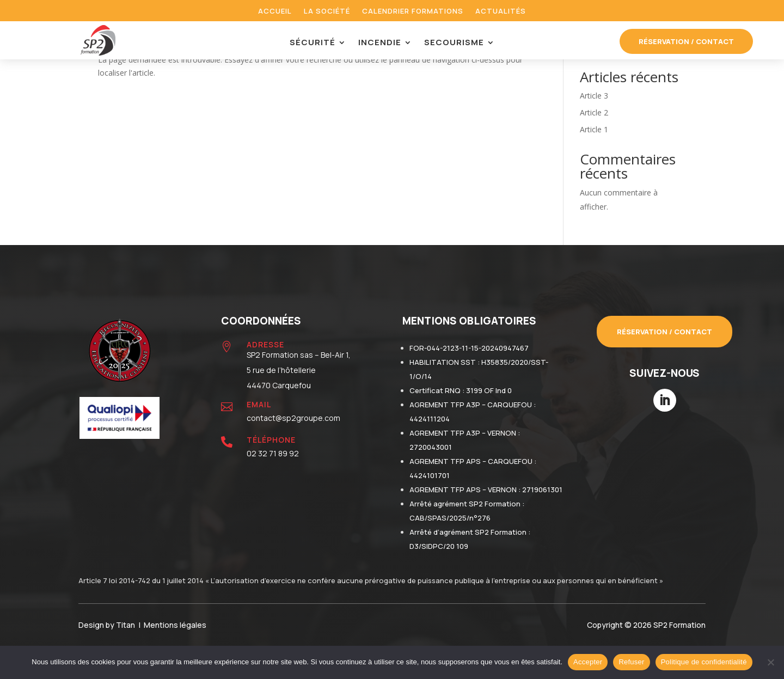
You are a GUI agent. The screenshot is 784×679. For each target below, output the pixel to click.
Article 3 (594, 96)
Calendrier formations (413, 11)
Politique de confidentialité (704, 662)
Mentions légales (175, 625)
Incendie (380, 43)
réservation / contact (686, 41)
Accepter (588, 662)
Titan (127, 625)
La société (327, 11)
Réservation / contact (664, 332)
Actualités (501, 11)
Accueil (275, 11)
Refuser (631, 662)
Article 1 (594, 129)
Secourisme (454, 43)
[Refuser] (770, 662)
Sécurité (313, 43)
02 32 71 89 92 (273, 453)
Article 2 (594, 112)
